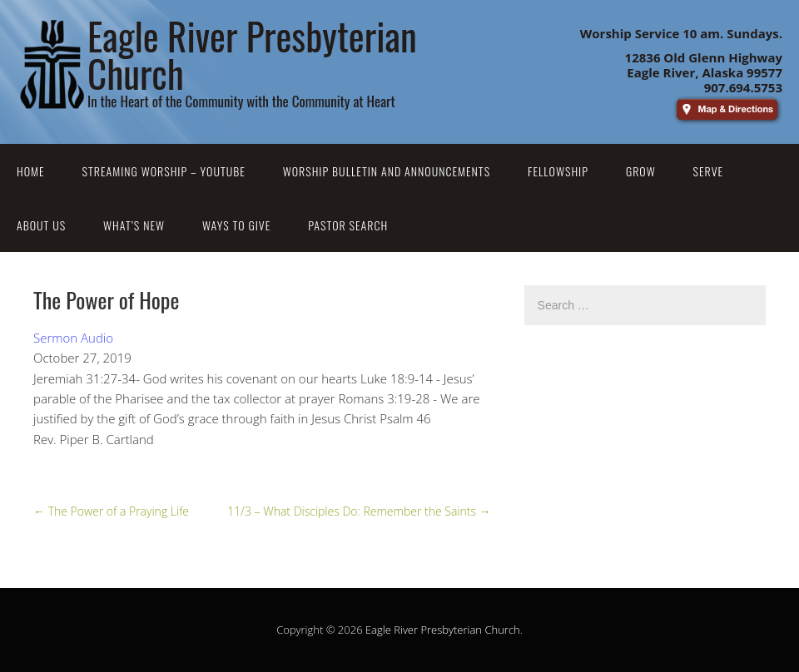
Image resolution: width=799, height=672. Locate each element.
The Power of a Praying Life (111, 511)
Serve (709, 171)
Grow (641, 171)
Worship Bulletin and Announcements (387, 171)
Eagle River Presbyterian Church (443, 630)
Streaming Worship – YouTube (164, 171)
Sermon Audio (73, 338)
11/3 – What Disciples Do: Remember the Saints (359, 511)
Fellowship (558, 171)
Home (31, 171)
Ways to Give (236, 225)
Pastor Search (348, 225)
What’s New (134, 225)
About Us (41, 225)
